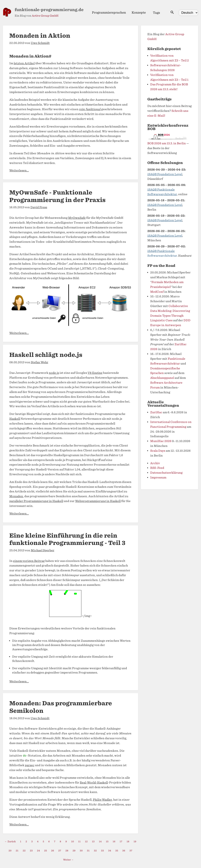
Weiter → (68, 860)
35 (117, 851)
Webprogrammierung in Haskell (98, 501)
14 (100, 841)
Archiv (155, 463)
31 (88, 851)
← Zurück (10, 841)
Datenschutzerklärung (166, 473)
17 (121, 841)
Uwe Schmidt (40, 43)
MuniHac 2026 (161, 441)
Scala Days (158, 451)
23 (31, 851)
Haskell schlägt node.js (46, 355)
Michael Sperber (43, 550)
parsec (30, 765)
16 (114, 841)
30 (81, 851)
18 (128, 841)
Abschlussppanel (162, 378)
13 (93, 841)
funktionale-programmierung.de (49, 10)
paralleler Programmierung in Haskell (36, 501)
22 (24, 851)
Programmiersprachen (109, 13)
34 (110, 851)
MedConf (157, 292)
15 (107, 841)
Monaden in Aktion (40, 36)
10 (73, 841)
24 (38, 851)
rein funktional (90, 109)
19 (135, 841)
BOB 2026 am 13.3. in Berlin (167, 143)
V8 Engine (95, 373)
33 (102, 851)
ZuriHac (156, 412)
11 (79, 841)
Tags (156, 13)
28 (67, 851)
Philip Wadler (102, 800)
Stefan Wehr (40, 362)
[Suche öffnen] (172, 13)
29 (74, 851)
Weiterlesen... (19, 170)
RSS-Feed (157, 468)
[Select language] (188, 13)
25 (46, 851)
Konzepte (139, 13)
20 (10, 851)
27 (60, 851)
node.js (54, 373)
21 (17, 851)
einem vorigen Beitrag (29, 561)
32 (95, 851)
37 (131, 851)
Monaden (16, 496)
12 (86, 841)
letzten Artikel (24, 63)
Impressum (158, 477)
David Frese (39, 207)
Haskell (15, 419)
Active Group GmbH (45, 16)
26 (53, 851)
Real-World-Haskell (94, 783)
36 (124, 851)
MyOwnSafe (77, 218)
